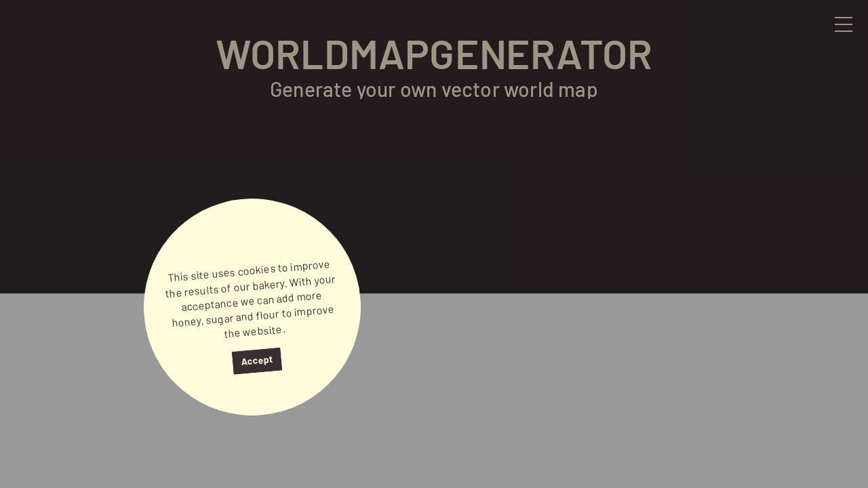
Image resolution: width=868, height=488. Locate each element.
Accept (257, 360)
